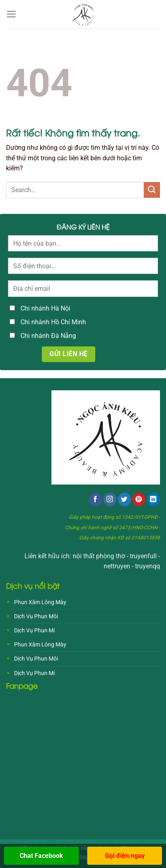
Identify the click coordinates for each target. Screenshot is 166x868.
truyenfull (143, 556)
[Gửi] (152, 190)
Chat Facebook (41, 856)
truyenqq (148, 566)
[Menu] (11, 14)
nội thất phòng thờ (99, 556)
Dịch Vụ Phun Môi (36, 616)
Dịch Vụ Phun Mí (34, 630)
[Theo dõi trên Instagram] (110, 499)
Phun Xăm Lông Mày (40, 602)
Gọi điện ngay (125, 856)
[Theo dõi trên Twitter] (124, 499)
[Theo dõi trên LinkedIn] (153, 499)
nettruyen (117, 566)
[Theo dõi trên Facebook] (95, 499)
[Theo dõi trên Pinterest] (139, 499)
